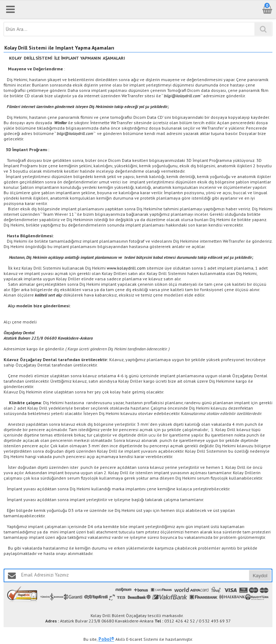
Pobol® (106, 639)
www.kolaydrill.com (126, 268)
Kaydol (260, 576)
